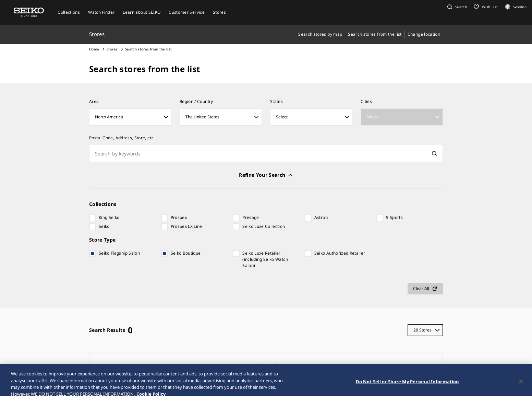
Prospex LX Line (186, 226)
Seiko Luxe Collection (264, 226)
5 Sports (394, 217)
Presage (251, 217)
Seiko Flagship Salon (119, 253)
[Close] (521, 387)
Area (94, 101)
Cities (366, 101)
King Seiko (109, 217)
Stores (112, 49)
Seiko (104, 226)
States (276, 101)
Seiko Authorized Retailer (340, 253)
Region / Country (196, 101)
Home (94, 49)
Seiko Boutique (186, 253)
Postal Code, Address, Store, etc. (122, 138)
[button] (456, 7)
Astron (321, 217)
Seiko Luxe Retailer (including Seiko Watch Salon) (265, 259)
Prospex (179, 217)
